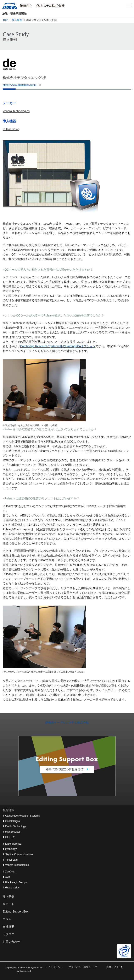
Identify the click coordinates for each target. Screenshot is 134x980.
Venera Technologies (16, 111)
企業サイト (114, 967)
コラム (7, 919)
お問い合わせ (11, 942)
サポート (9, 904)
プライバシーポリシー (82, 967)
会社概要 (9, 927)
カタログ (9, 934)
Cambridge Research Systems (21, 816)
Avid (6, 877)
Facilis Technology (14, 826)
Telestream (10, 860)
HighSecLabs (12, 832)
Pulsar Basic (11, 129)
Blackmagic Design (15, 882)
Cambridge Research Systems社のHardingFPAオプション (58, 346)
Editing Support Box (16, 911)
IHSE (9, 837)
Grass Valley (11, 888)
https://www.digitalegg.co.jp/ (22, 85)
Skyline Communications (18, 854)
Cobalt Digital (12, 821)
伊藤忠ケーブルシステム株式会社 (67, 722)
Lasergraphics (12, 844)
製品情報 (9, 810)
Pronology (10, 849)
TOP (5, 20)
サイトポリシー (54, 967)
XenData (9, 872)
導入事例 (17, 20)
